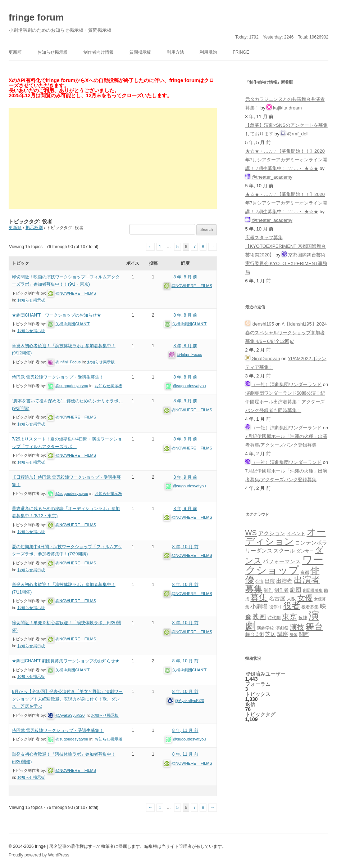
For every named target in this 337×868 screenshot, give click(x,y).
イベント (296, 534)
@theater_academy (272, 177)
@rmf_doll (298, 134)
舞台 (314, 627)
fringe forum (36, 17)
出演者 (284, 581)
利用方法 (176, 52)
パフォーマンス (282, 561)
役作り (275, 607)
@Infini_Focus (68, 362)
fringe (241, 52)
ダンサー (305, 551)
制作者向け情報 (99, 52)
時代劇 (274, 618)
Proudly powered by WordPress (39, 855)
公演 (259, 581)
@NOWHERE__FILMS (76, 293)
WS (251, 533)
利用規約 (208, 52)
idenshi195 (263, 324)
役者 (292, 606)
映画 (259, 617)
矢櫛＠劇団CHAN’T (72, 324)
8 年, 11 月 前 (185, 730)
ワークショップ (284, 565)
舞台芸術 (255, 635)
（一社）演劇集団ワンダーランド (286, 384)
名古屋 (277, 598)
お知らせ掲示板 (53, 52)
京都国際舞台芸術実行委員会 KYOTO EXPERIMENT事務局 (286, 263)
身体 (293, 635)
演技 (297, 627)
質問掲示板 (140, 52)
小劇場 (259, 606)
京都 (305, 572)
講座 (283, 634)
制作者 (281, 590)
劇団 (296, 590)
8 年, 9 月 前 (185, 401)
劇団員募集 (313, 590)
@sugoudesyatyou (72, 386)
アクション (272, 533)
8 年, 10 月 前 (185, 547)
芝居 (270, 634)
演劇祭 (282, 628)
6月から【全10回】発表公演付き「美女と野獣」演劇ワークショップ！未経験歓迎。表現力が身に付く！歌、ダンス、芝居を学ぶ (67, 699)
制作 (268, 590)
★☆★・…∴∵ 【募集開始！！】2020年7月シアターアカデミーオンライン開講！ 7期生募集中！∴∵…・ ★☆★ (286, 160)
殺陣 (303, 618)
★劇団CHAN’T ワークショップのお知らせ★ (56, 315)
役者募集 (310, 607)
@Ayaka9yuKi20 (70, 715)
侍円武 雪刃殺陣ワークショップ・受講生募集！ (58, 377)
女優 (305, 598)
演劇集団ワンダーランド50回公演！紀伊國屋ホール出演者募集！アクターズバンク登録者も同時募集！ (285, 402)
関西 (304, 634)
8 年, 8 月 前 (185, 277)
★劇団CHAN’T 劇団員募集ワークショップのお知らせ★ (66, 661)
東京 (290, 616)
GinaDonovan (266, 359)
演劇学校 (265, 628)
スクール (284, 551)
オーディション (286, 537)
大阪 (291, 599)
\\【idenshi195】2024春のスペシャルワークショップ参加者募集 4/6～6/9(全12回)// (286, 333)
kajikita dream (287, 108)
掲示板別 (34, 228)
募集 (259, 597)
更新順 (15, 52)
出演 (270, 581)
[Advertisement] (113, 158)
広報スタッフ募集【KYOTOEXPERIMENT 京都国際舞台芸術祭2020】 (286, 246)
